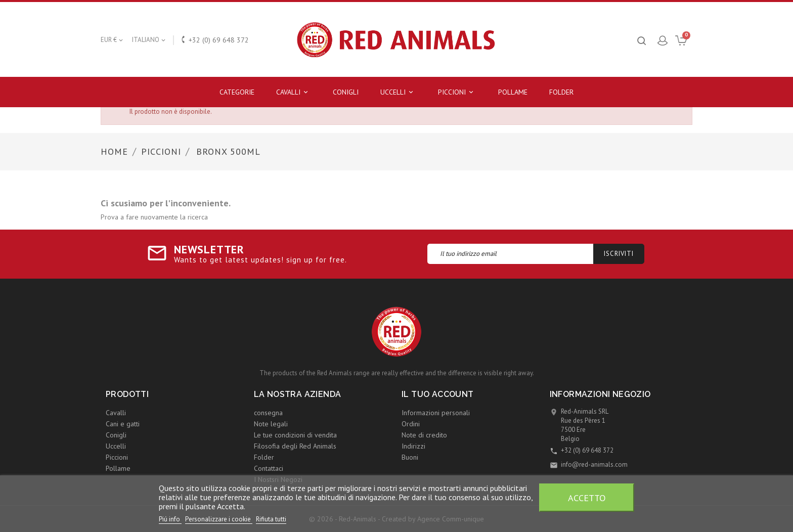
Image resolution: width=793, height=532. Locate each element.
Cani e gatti (123, 424)
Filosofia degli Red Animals (295, 446)
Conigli (346, 92)
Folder (561, 92)
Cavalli (294, 92)
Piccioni (457, 92)
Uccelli (398, 92)
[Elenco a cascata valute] (113, 40)
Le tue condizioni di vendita (295, 435)
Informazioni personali (436, 413)
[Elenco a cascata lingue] (149, 40)
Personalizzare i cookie (219, 519)
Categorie (237, 92)
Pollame (513, 92)
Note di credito (424, 435)
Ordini (411, 424)
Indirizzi (413, 446)
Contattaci (269, 468)
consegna (268, 413)
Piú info (170, 519)
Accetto (587, 498)
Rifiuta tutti (271, 519)
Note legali (271, 424)
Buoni (410, 457)
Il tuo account (438, 394)
